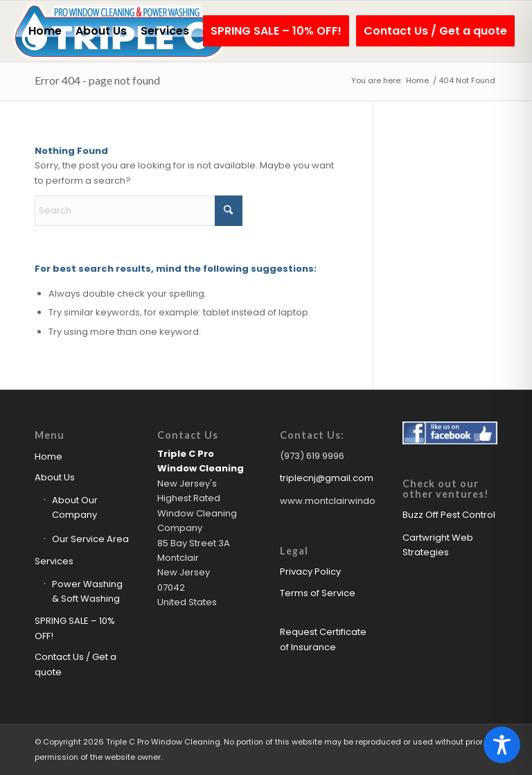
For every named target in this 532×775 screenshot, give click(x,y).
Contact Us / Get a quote (76, 664)
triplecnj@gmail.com (327, 478)
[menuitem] (45, 31)
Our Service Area (90, 539)
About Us (55, 477)
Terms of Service (318, 593)
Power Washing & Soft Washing (87, 591)
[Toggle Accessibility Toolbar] (502, 745)
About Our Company (75, 507)
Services (54, 561)
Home (48, 456)
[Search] (139, 211)
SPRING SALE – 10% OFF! (75, 628)
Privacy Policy (310, 572)
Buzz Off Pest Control (449, 515)
